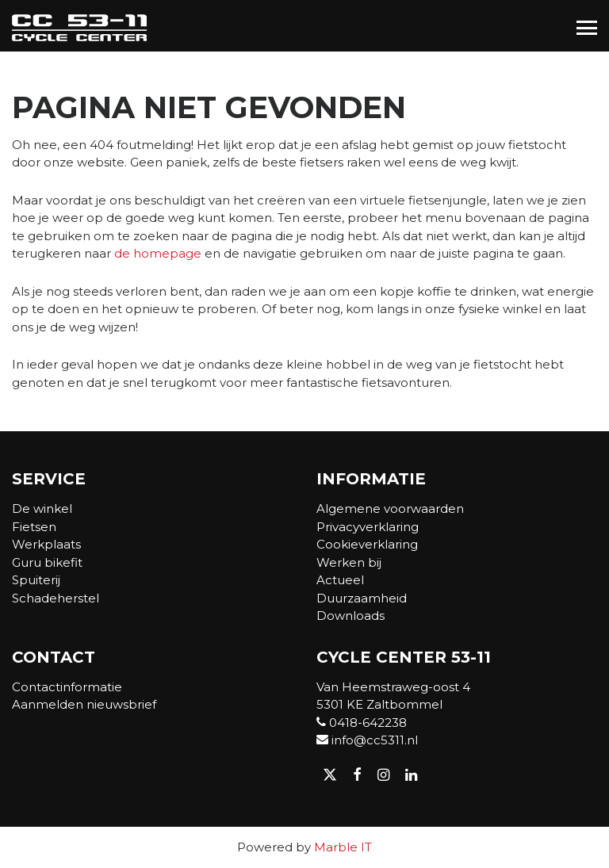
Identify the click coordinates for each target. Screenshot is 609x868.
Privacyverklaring (368, 527)
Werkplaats (46, 544)
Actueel (340, 580)
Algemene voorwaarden (390, 509)
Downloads (350, 616)
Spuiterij (36, 580)
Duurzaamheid (362, 598)
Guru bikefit (47, 562)
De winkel (42, 509)
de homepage (158, 253)
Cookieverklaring (367, 544)
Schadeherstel (56, 598)
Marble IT (343, 847)
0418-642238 (362, 723)
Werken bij (349, 562)
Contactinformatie (67, 687)
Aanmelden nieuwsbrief (84, 704)
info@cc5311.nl (367, 740)
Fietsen (34, 527)
